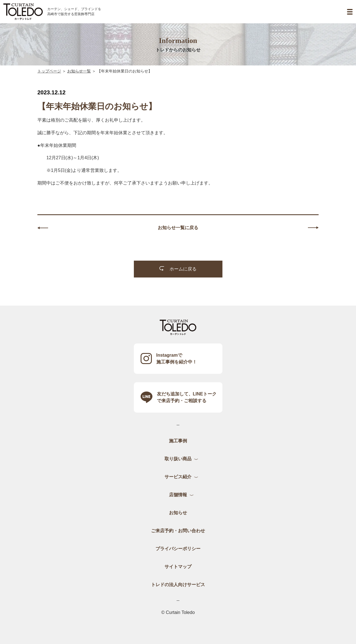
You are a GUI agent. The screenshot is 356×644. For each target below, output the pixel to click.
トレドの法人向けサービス (178, 585)
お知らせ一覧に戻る (178, 228)
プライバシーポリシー (178, 549)
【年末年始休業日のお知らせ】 (125, 71)
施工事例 (178, 441)
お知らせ (178, 513)
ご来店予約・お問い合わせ (178, 531)
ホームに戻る (178, 269)
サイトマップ (178, 567)
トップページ (49, 71)
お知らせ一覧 (79, 71)
